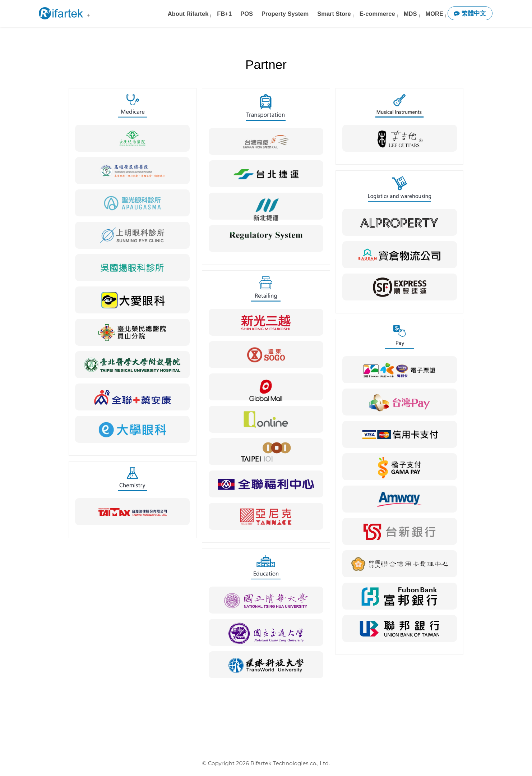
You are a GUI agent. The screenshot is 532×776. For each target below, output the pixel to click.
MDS (410, 14)
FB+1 (224, 14)
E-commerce (377, 14)
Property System (285, 14)
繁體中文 (470, 13)
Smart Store (334, 14)
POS (247, 14)
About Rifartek (188, 14)
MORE (434, 14)
